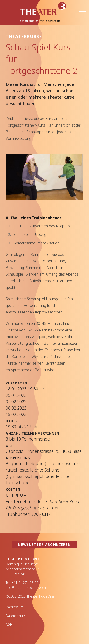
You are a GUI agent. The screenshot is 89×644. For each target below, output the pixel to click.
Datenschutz (15, 616)
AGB (9, 624)
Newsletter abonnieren (44, 545)
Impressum (15, 607)
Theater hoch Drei (39, 13)
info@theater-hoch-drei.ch (26, 588)
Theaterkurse (24, 36)
